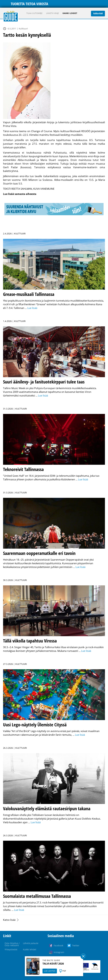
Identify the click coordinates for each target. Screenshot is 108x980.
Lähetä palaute (31, 943)
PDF (64, 971)
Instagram (59, 952)
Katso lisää (9, 920)
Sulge (83, 956)
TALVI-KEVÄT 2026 (53, 964)
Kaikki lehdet (70, 13)
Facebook (58, 945)
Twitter (76, 945)
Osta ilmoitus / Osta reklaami (12, 944)
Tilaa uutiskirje (34, 13)
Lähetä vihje (53, 13)
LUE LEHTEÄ (50, 971)
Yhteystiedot (11, 949)
